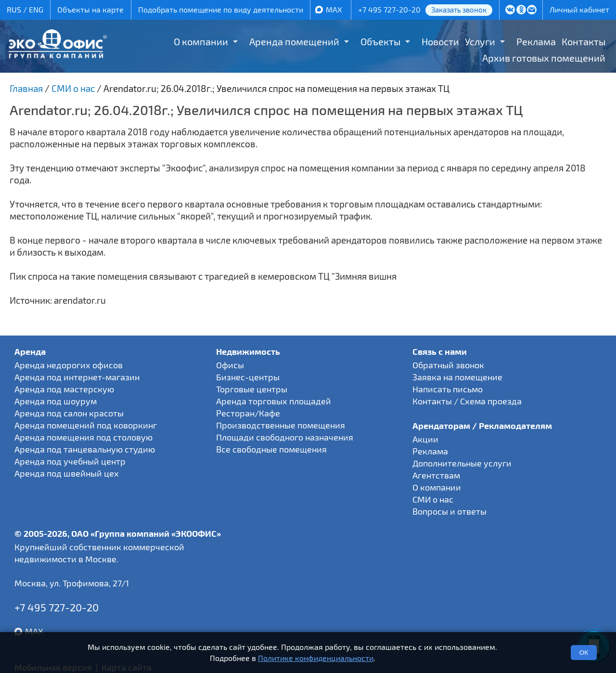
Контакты (584, 41)
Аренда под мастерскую (64, 389)
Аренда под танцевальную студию (85, 449)
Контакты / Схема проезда (467, 401)
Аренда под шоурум (56, 401)
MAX (334, 9)
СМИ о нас (433, 499)
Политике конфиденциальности (316, 658)
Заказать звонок (459, 10)
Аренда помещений (294, 41)
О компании (201, 41)
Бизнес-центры (248, 377)
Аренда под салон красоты (69, 413)
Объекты (380, 41)
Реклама (536, 41)
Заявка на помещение (457, 377)
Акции (425, 439)
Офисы (230, 365)
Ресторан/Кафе (248, 413)
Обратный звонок (448, 365)
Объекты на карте (90, 9)
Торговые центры (252, 389)
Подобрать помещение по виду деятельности (221, 9)
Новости (440, 41)
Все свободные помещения (271, 449)
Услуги (480, 41)
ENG (36, 9)
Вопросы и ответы (449, 511)
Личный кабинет (579, 9)
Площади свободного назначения (285, 437)
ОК (584, 653)
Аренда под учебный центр (70, 461)
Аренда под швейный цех (67, 473)
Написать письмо (448, 389)
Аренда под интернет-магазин (77, 377)
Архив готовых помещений (544, 58)
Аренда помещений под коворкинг (86, 425)
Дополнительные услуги (462, 463)
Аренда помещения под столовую (83, 437)
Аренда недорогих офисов (69, 365)
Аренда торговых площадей (274, 401)
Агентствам (436, 475)
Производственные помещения (281, 425)
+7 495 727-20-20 (389, 9)
